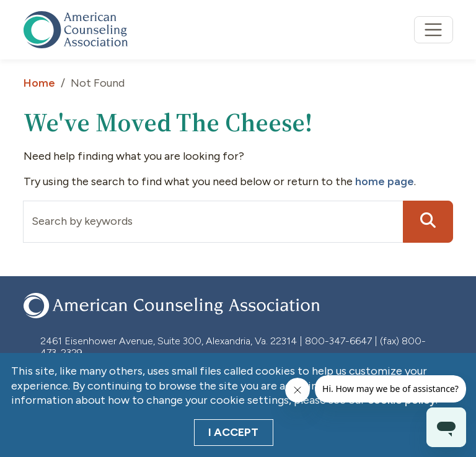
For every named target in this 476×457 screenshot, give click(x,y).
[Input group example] (213, 222)
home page (385, 181)
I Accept (233, 432)
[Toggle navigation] (434, 30)
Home (39, 83)
